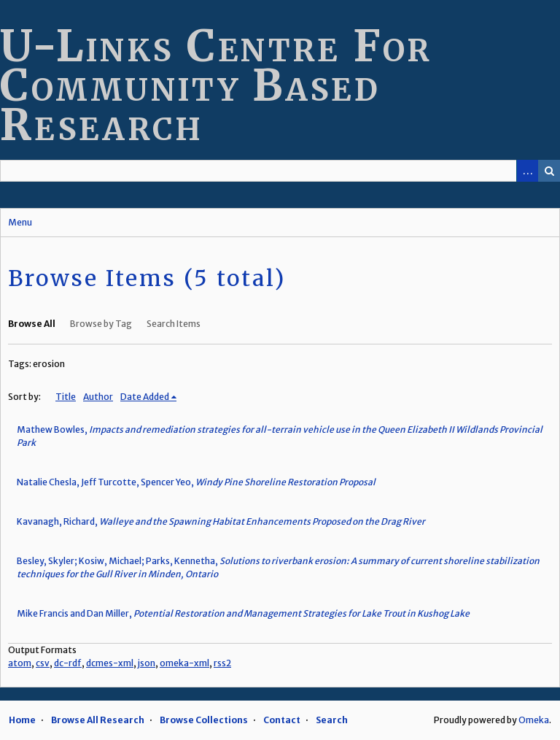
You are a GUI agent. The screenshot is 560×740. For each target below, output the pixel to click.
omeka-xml (184, 663)
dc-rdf (68, 663)
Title (66, 397)
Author (98, 397)
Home (22, 720)
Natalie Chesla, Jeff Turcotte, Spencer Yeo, (196, 482)
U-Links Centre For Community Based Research (216, 85)
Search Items (174, 324)
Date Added (145, 397)
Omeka (534, 720)
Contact (282, 720)
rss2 (222, 663)
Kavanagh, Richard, (221, 521)
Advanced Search (527, 171)
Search (549, 171)
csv (43, 663)
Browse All (32, 324)
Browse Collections (204, 720)
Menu (20, 222)
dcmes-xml (110, 663)
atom (20, 663)
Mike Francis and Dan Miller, (243, 613)
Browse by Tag (101, 324)
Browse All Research (98, 720)
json (147, 663)
